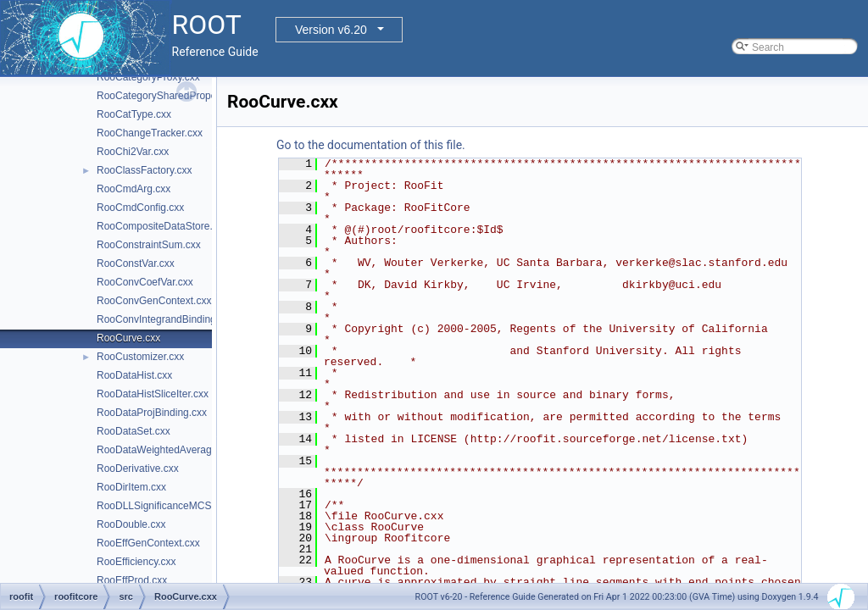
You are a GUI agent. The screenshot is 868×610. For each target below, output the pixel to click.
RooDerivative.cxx (138, 469)
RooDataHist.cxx (134, 375)
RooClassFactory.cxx (144, 170)
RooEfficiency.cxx (136, 562)
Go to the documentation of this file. (371, 145)
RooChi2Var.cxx (133, 152)
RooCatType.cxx (134, 114)
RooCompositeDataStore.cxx (162, 226)
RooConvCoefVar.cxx (145, 282)
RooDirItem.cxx (131, 487)
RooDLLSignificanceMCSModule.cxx (180, 506)
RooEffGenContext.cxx (148, 543)
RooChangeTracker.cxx (150, 133)
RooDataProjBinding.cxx (152, 413)
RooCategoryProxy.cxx (148, 77)
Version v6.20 (331, 30)
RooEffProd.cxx (132, 580)
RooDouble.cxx (131, 524)
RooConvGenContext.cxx (154, 301)
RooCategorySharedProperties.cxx (175, 96)
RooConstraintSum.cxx (149, 245)
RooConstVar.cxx (136, 263)
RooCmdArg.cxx (134, 189)
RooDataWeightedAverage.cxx (166, 450)
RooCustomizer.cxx (140, 357)
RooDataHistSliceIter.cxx (153, 394)
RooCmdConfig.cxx (140, 208)
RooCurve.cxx (128, 338)
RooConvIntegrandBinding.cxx (165, 319)
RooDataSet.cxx (134, 431)
